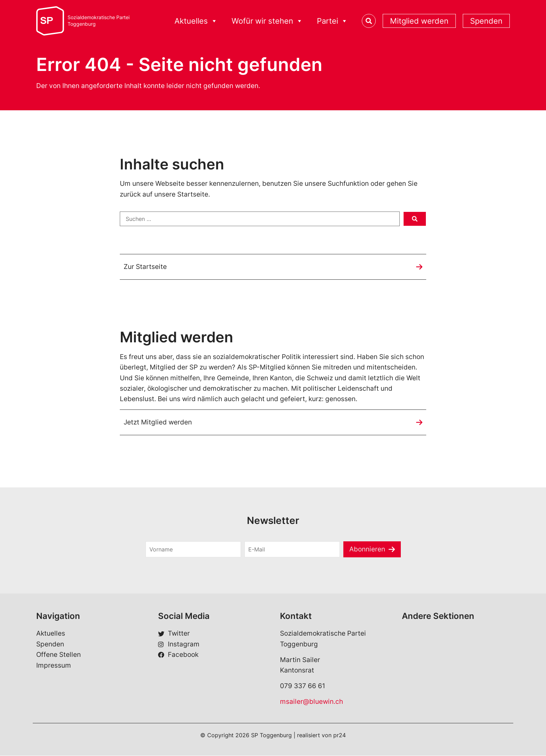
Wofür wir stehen (267, 21)
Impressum (54, 665)
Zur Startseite (145, 267)
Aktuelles (196, 21)
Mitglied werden (419, 21)
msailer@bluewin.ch (311, 702)
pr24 (340, 735)
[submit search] (415, 219)
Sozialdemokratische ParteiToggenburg (99, 21)
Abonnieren (367, 549)
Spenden (486, 21)
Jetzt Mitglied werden (158, 422)
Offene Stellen (58, 655)
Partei (332, 21)
